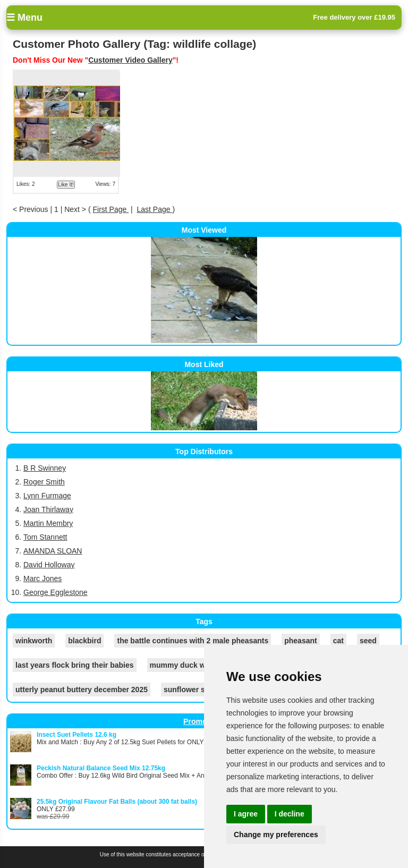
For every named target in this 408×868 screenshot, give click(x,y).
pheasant (300, 641)
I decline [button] (290, 814)
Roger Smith (44, 482)
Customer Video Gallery (130, 60)
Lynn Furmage (47, 496)
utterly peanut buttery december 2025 (82, 690)
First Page (110, 209)
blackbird (84, 641)
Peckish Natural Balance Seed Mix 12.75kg (101, 768)
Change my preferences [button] (276, 835)
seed (368, 641)
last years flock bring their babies (75, 665)
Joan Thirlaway (48, 509)
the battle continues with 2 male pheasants (193, 641)
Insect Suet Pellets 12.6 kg (76, 735)
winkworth (34, 641)
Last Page (155, 209)
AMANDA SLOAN (53, 551)
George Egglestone (56, 592)
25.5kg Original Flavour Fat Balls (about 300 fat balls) (117, 802)
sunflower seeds (193, 690)
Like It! (66, 185)
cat (338, 641)
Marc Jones (42, 578)
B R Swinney (45, 468)
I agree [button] (246, 814)
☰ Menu (24, 18)
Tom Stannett (45, 537)
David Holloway (49, 565)
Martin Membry (48, 523)
